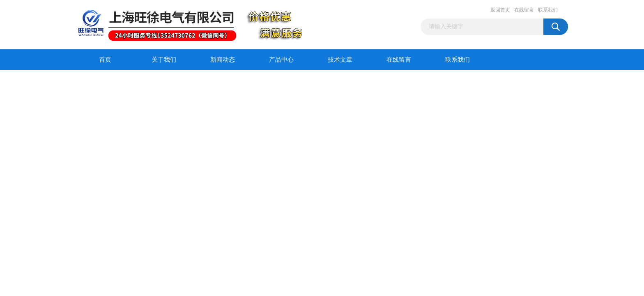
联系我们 (548, 10)
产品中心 (281, 60)
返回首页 (500, 10)
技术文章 (340, 60)
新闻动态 (223, 60)
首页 (105, 60)
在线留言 (524, 10)
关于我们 (164, 60)
